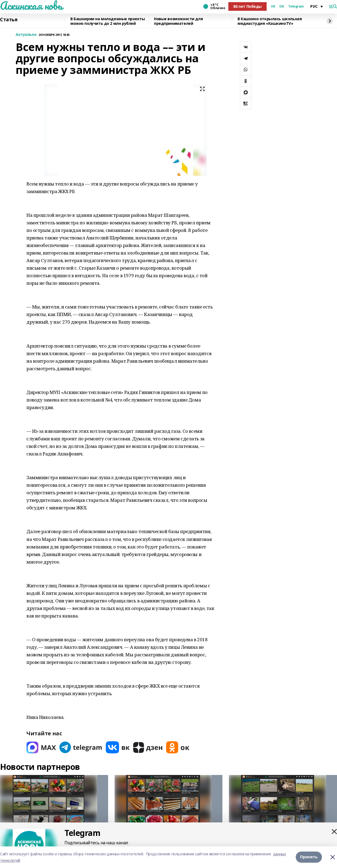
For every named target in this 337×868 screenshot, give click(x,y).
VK (273, 6)
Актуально (26, 35)
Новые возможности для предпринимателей (178, 21)
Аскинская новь (31, 6)
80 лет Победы (247, 6)
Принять (309, 857)
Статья (9, 20)
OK (282, 6)
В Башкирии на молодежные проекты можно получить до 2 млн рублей (108, 21)
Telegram (296, 6)
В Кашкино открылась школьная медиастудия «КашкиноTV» (270, 21)
